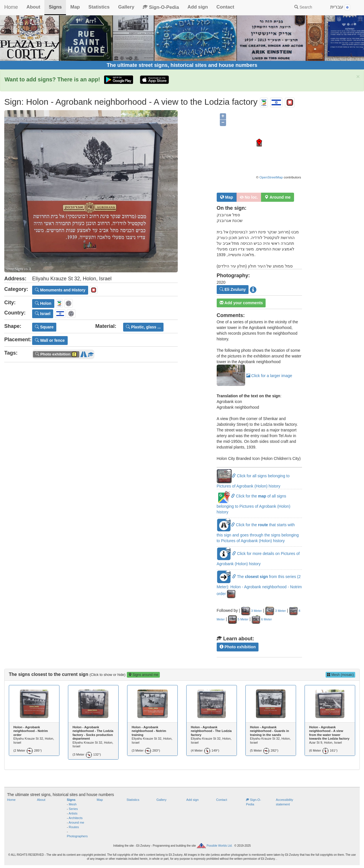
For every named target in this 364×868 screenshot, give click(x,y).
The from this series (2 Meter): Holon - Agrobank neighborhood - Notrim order (259, 585)
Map (75, 7)
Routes (74, 827)
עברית (340, 7)
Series (73, 809)
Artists (73, 813)
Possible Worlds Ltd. (219, 846)
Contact (225, 7)
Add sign (198, 7)
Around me (76, 822)
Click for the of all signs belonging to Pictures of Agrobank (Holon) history (254, 504)
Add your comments (241, 303)
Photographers (77, 836)
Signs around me (143, 675)
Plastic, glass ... (143, 327)
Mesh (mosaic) (340, 675)
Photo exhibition (238, 647)
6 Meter (262, 619)
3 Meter (252, 611)
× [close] (358, 76)
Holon (43, 303)
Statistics (99, 7)
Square (44, 327)
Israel (43, 314)
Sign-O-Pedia (161, 7)
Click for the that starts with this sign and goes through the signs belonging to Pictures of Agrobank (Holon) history (258, 533)
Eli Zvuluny (233, 289)
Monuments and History (60, 290)
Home (11, 7)
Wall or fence (50, 340)
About (33, 7)
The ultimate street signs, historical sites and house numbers (182, 65)
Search (303, 7)
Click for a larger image (255, 376)
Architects (76, 818)
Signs (55, 7)
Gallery (126, 7)
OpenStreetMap (271, 177)
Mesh (73, 804)
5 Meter (238, 619)
